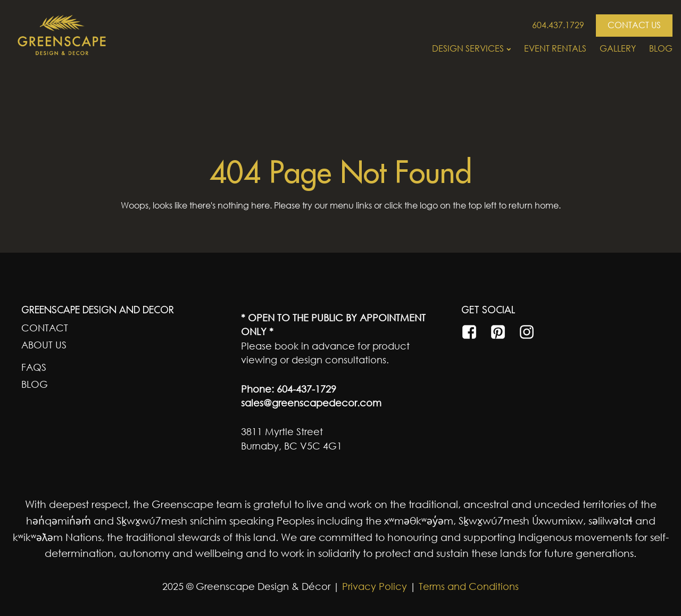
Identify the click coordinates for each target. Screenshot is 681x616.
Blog (661, 48)
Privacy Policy (373, 586)
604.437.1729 (558, 25)
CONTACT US (634, 25)
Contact (45, 328)
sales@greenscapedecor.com (311, 403)
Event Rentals (555, 48)
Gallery (618, 48)
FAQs (34, 367)
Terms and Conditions (469, 586)
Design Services (471, 48)
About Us (44, 345)
